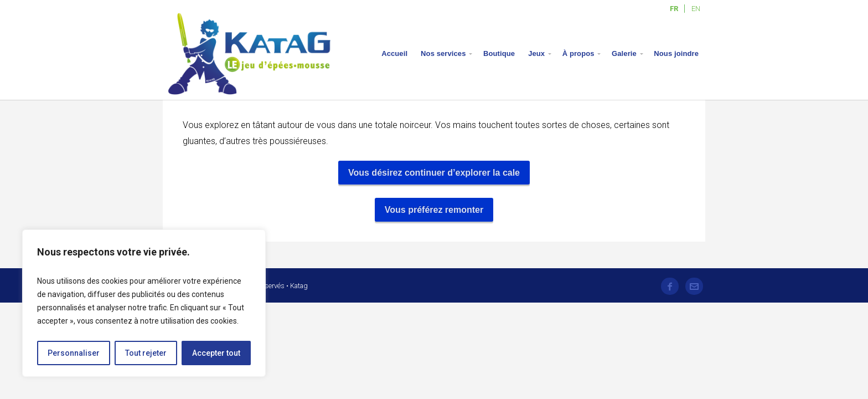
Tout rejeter (146, 353)
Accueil (394, 53)
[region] (144, 303)
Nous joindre (676, 53)
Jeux (536, 53)
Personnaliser (74, 353)
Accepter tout (216, 353)
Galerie (624, 53)
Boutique (499, 53)
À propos (578, 53)
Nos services (443, 53)
